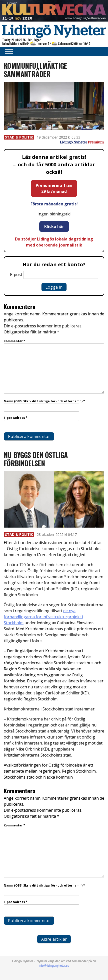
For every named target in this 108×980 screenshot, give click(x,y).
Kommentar (14, 341)
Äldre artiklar (54, 939)
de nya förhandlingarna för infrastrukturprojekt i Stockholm (43, 617)
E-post (16, 275)
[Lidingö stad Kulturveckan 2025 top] (54, 20)
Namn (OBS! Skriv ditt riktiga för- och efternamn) (44, 401)
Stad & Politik (19, 137)
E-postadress (16, 418)
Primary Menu (7, 52)
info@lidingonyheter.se (54, 966)
